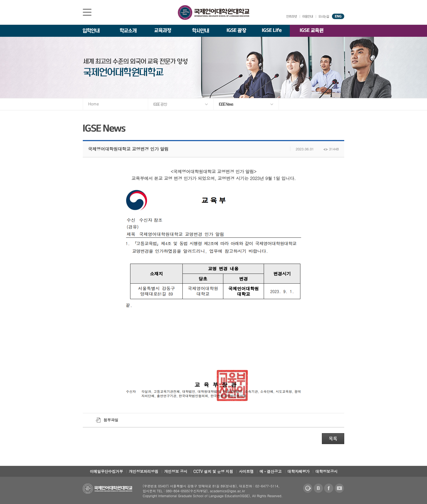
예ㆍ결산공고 (271, 471)
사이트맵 (246, 471)
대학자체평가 (299, 471)
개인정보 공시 (176, 471)
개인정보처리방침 (144, 471)
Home (94, 104)
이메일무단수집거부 (106, 471)
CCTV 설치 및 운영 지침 (213, 471)
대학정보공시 (326, 471)
